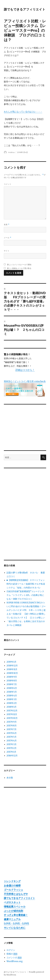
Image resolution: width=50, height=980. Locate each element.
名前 (7, 225)
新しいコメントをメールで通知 (19, 265)
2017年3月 (12, 744)
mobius (11, 152)
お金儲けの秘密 (12, 886)
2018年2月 (12, 703)
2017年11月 (12, 714)
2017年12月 (12, 711)
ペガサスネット (12, 902)
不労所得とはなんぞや (16, 894)
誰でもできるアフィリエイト (25, 9)
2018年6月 (12, 688)
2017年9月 (12, 722)
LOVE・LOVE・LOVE (16, 923)
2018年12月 (12, 666)
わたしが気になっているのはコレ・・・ (23, 112)
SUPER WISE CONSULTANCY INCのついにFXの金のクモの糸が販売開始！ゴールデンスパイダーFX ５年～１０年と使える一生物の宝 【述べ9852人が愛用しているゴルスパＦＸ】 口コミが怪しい (26, 610)
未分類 (10, 778)
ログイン (11, 950)
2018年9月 (12, 677)
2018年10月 (12, 673)
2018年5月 (12, 692)
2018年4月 (12, 696)
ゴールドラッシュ (13, 890)
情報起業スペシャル (15, 907)
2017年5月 (12, 737)
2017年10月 (12, 718)
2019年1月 (11, 662)
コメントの (14, 958)
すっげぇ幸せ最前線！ (16, 915)
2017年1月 (11, 752)
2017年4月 (12, 741)
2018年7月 (12, 684)
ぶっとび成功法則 (13, 911)
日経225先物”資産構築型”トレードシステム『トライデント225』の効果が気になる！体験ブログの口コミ (25, 595)
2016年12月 (12, 756)
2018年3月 (12, 699)
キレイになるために (15, 928)
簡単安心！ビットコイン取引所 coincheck (25, 381)
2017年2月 (12, 748)
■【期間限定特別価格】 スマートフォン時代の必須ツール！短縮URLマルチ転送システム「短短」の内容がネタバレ (26, 584)
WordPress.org (15, 961)
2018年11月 (12, 669)
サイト (7, 251)
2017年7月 (12, 729)
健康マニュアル (12, 919)
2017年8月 (12, 726)
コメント (8, 184)
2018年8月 (12, 681)
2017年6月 (12, 733)
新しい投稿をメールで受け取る (19, 268)
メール (8, 238)
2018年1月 (12, 707)
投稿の (12, 954)
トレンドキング (12, 881)
